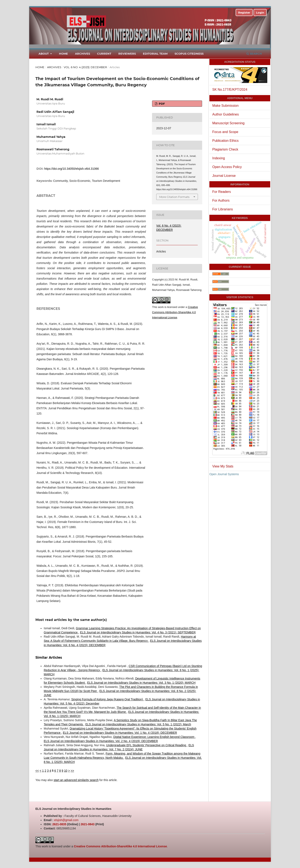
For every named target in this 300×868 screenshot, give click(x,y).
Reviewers (127, 54)
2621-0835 (59, 824)
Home (63, 54)
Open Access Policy (227, 167)
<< (37, 771)
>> (72, 771)
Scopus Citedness (189, 54)
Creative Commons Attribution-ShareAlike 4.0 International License (175, 312)
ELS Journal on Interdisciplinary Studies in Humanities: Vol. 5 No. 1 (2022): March (138, 724)
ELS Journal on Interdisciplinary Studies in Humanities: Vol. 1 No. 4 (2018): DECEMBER (120, 733)
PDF (161, 104)
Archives (82, 54)
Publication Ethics (225, 141)
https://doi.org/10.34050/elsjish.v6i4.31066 (71, 169)
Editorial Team (155, 54)
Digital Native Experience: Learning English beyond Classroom (154, 737)
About (44, 54)
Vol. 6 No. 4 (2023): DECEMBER (85, 67)
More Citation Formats (174, 197)
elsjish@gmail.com (66, 820)
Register (244, 13)
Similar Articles (49, 658)
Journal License (224, 176)
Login (260, 13)
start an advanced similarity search (76, 780)
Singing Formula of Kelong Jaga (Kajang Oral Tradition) (107, 699)
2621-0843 (88, 824)
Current (104, 54)
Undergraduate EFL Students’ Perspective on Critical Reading (147, 745)
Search (254, 54)
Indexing (219, 158)
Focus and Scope (225, 132)
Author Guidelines (226, 114)
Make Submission (225, 106)
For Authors (221, 200)
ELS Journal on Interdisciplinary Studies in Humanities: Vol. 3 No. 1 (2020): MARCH (141, 683)
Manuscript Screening (228, 123)
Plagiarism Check (225, 149)
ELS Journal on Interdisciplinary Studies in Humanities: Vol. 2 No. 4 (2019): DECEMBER (101, 741)
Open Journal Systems (224, 474)
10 (66, 771)
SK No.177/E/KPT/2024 (230, 90)
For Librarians (223, 209)
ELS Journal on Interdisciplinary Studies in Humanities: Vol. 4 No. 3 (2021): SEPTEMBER (138, 632)
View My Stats (223, 466)
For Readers (222, 192)
